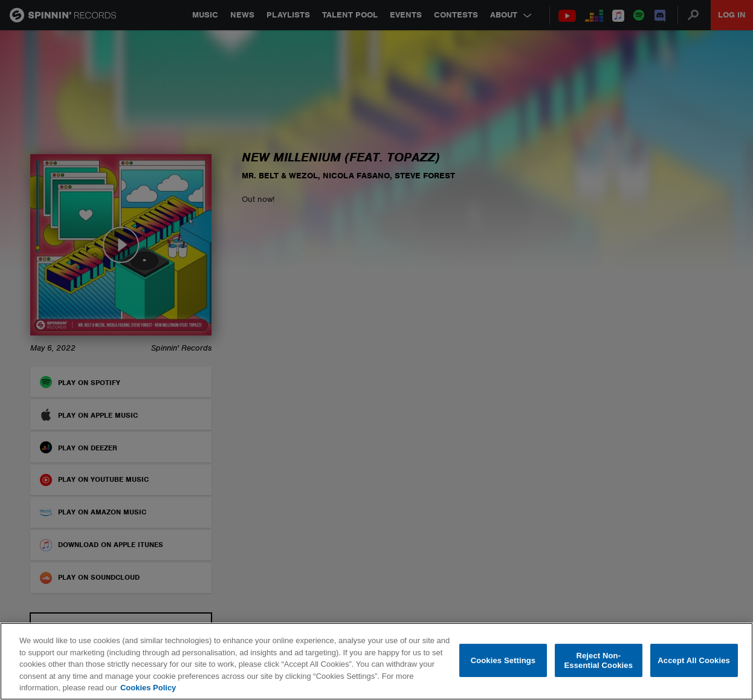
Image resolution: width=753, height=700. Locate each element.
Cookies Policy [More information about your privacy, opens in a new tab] (148, 688)
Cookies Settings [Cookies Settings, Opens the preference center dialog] (503, 660)
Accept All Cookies (694, 660)
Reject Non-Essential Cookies (599, 660)
